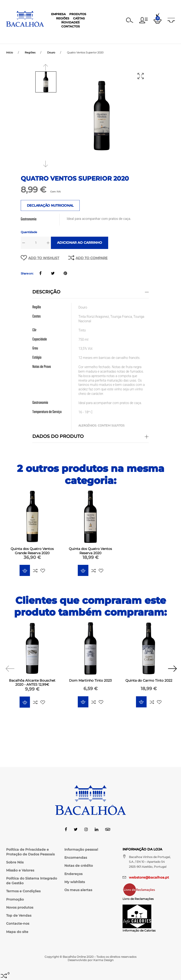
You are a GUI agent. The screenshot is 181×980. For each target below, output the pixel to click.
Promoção (15, 899)
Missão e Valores (20, 870)
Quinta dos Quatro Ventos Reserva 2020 (90, 551)
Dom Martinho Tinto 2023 (90, 681)
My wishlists (75, 882)
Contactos (137, 33)
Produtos (61, 33)
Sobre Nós (15, 862)
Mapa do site (17, 932)
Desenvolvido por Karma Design (91, 960)
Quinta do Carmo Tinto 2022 (149, 681)
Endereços (73, 874)
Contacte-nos (18, 923)
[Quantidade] (36, 243)
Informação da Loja (142, 849)
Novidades (115, 33)
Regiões (80, 33)
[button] (144, 19)
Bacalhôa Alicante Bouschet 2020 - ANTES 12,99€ (32, 683)
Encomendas (76, 858)
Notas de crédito (79, 866)
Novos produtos (20, 907)
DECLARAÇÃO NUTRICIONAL (50, 206)
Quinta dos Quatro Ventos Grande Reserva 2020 (32, 551)
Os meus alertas (78, 890)
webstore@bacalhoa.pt (149, 877)
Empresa (42, 33)
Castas (96, 33)
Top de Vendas (19, 915)
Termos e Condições (23, 891)
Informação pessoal (81, 849)
